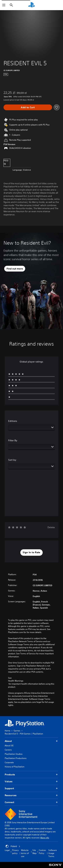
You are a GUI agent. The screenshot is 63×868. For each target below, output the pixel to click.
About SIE (9, 746)
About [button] (32, 741)
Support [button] (32, 788)
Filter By (13, 440)
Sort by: (13, 460)
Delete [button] (51, 527)
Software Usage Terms (53, 853)
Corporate (9, 762)
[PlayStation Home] (32, 5)
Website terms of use (25, 853)
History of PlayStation (15, 767)
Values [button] (32, 782)
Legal (7, 850)
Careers (8, 750)
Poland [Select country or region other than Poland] (13, 846)
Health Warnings (16, 681)
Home (7, 731)
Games (17, 731)
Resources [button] (32, 795)
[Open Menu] (4, 5)
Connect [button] (32, 802)
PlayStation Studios (14, 754)
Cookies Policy (42, 852)
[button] (31, 553)
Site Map (34, 852)
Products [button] (32, 775)
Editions (13, 421)
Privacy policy (15, 852)
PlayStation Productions (16, 758)
